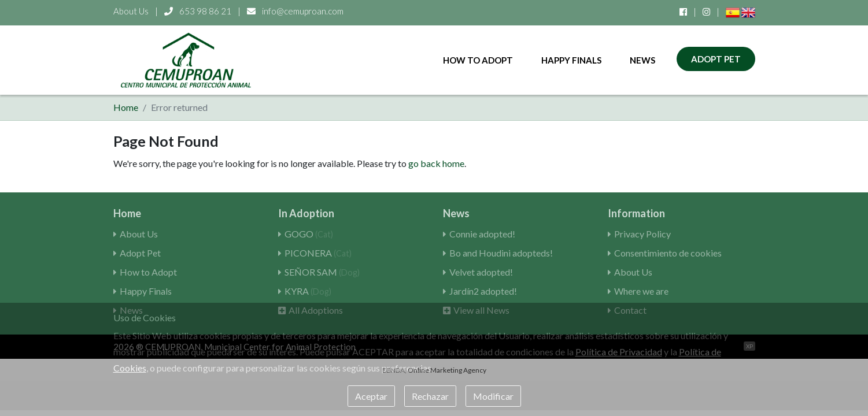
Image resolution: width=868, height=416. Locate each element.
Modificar (493, 396)
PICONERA (318, 253)
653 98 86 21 (199, 11)
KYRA (308, 291)
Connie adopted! (482, 234)
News (642, 60)
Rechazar (430, 396)
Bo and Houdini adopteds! (501, 253)
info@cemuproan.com (295, 11)
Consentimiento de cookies (668, 253)
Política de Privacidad (619, 352)
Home (126, 107)
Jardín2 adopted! (483, 291)
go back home (436, 163)
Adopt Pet (716, 59)
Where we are (641, 291)
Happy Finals (571, 60)
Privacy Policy (642, 234)
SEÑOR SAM (322, 272)
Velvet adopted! (481, 272)
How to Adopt (478, 60)
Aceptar (371, 396)
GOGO (309, 234)
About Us (131, 11)
